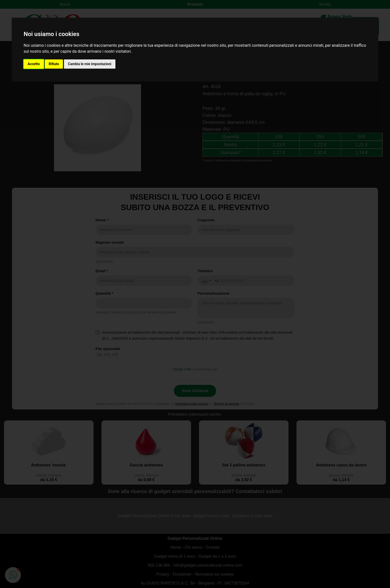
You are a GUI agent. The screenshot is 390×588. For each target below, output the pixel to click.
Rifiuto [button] (54, 64)
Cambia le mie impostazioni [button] (90, 64)
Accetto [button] (34, 64)
